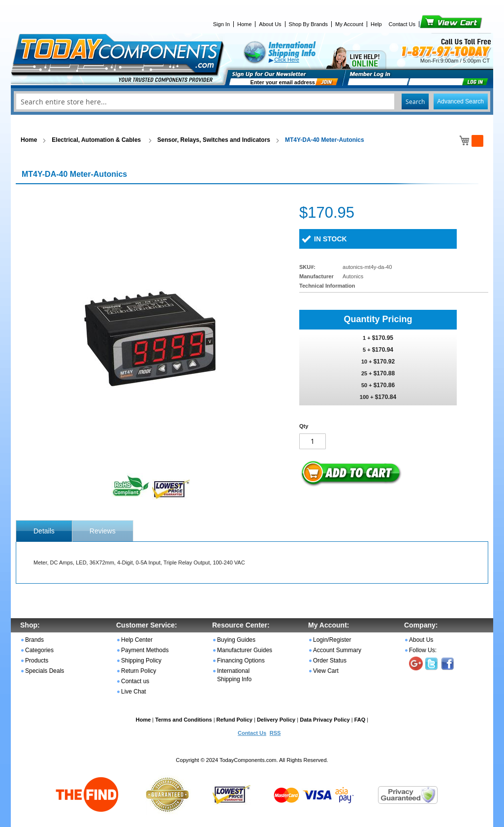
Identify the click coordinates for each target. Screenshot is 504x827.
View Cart (434, 24)
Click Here (287, 60)
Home (244, 24)
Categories (39, 650)
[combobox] (252, 101)
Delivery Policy (276, 720)
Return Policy (139, 671)
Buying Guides (236, 640)
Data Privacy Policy (325, 720)
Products (37, 661)
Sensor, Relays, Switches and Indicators (214, 140)
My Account (349, 24)
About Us (270, 24)
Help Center (137, 640)
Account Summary (337, 650)
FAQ (360, 720)
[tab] (44, 531)
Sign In (221, 24)
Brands (34, 640)
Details (44, 531)
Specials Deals (45, 671)
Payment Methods (145, 650)
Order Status (330, 661)
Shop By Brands (309, 24)
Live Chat (134, 692)
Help (376, 24)
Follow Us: (423, 650)
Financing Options (241, 661)
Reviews (103, 531)
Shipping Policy (141, 661)
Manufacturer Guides (245, 650)
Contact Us (402, 24)
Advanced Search (460, 101)
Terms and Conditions (183, 720)
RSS (275, 733)
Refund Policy (235, 720)
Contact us (135, 681)
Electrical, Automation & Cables (97, 140)
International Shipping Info (234, 675)
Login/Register (332, 640)
